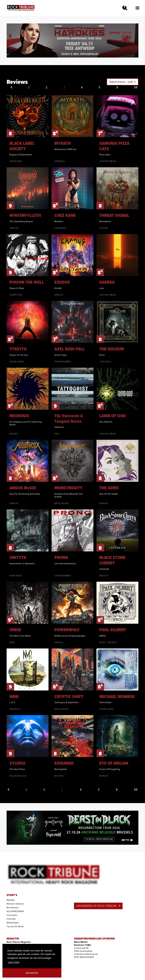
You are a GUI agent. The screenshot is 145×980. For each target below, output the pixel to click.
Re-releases (13, 908)
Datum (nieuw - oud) (121, 82)
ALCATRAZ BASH (15, 911)
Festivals (11, 919)
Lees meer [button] (14, 962)
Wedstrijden (13, 923)
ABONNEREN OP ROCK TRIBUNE (98, 906)
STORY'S (12, 895)
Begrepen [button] (32, 973)
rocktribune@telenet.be (86, 954)
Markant (11, 900)
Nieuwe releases (15, 904)
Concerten (12, 915)
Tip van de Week (15, 926)
